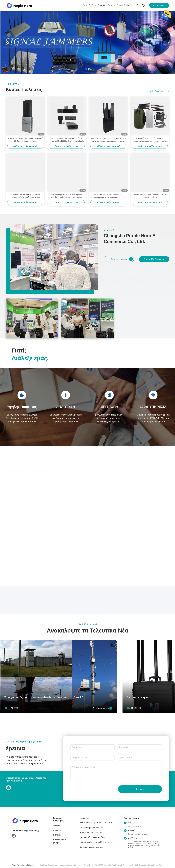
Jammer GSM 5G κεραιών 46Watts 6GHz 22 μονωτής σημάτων (150, 196)
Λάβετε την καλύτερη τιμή (25, 146)
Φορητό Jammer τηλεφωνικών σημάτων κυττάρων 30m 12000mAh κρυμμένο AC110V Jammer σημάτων (67, 140)
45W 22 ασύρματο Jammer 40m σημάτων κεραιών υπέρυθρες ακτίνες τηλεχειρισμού (67, 196)
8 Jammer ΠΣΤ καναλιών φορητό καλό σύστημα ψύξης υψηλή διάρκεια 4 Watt (25, 196)
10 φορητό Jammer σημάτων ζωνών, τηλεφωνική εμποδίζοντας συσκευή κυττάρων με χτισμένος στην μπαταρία (150, 140)
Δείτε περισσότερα (160, 91)
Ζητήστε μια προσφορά (154, 259)
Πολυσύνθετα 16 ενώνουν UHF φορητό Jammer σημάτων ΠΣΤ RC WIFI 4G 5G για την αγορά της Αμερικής (108, 196)
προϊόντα (102, 5)
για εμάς (92, 5)
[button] (86, 69)
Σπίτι (85, 5)
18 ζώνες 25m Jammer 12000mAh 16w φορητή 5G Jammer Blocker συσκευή (25, 140)
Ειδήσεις (57, 835)
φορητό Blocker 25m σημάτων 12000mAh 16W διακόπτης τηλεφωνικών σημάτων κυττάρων (108, 140)
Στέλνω (140, 789)
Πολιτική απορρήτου (19, 865)
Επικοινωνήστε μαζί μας (119, 5)
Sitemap (31, 865)
